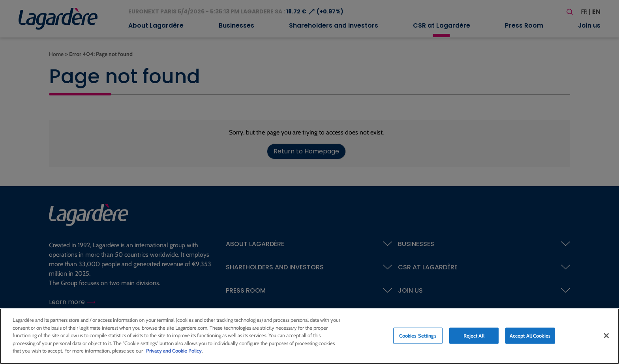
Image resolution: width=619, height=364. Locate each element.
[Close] (606, 336)
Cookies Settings (418, 336)
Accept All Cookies (530, 336)
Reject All (474, 336)
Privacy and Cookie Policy (174, 351)
